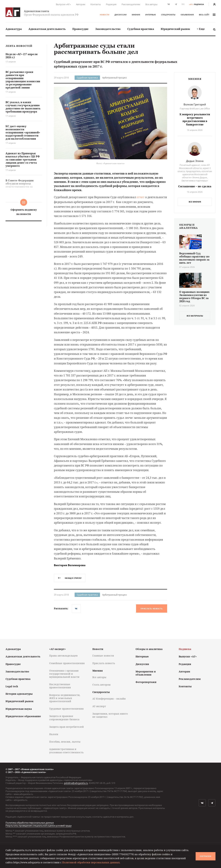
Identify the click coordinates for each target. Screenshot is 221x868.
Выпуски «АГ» (63, 4)
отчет (141, 197)
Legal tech (12, 686)
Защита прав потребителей (66, 727)
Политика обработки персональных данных (30, 823)
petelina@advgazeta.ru (76, 783)
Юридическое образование (23, 716)
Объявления (187, 15)
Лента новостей (19, 46)
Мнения (136, 15)
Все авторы (151, 4)
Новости (105, 15)
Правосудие (80, 29)
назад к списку (70, 578)
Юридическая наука (19, 709)
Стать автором (101, 685)
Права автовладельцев (63, 656)
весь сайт (207, 15)
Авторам (81, 4)
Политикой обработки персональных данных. (91, 862)
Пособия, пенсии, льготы (65, 742)
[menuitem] (14, 29)
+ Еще (201, 29)
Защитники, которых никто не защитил (110, 715)
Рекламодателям (131, 4)
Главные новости (103, 656)
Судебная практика (141, 29)
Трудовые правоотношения (66, 709)
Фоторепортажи (146, 682)
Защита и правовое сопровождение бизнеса (64, 718)
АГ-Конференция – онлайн (109, 699)
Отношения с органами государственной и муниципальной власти (64, 674)
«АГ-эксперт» (57, 649)
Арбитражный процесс (115, 78)
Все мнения (195, 202)
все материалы (195, 316)
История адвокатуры (19, 694)
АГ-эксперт (99, 706)
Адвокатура (14, 29)
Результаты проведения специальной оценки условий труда (39, 825)
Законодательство (108, 29)
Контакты (96, 4)
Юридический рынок (175, 29)
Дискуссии (121, 15)
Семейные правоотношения (67, 663)
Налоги (54, 734)
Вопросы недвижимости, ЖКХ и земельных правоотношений (65, 698)
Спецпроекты (168, 15)
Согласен (205, 856)
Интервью (151, 15)
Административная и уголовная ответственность (66, 751)
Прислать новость (152, 609)
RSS (183, 4)
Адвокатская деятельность (47, 29)
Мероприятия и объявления (146, 673)
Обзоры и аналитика (149, 649)
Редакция (111, 4)
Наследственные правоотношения (60, 686)
